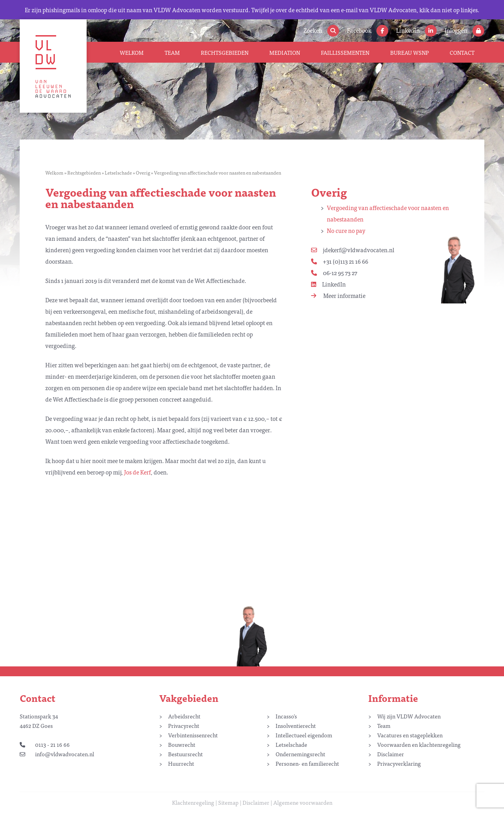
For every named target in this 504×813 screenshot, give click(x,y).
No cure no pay (346, 230)
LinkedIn (328, 284)
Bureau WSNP (409, 52)
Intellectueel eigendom (304, 735)
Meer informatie (338, 295)
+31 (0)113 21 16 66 (340, 261)
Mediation (285, 52)
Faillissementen (345, 52)
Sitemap (228, 802)
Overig (143, 173)
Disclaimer (391, 754)
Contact (462, 52)
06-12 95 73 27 (334, 273)
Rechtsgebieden (225, 52)
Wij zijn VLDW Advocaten (409, 716)
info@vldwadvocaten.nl (57, 754)
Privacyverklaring (399, 763)
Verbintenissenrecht (193, 735)
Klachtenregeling (193, 802)
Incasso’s (286, 716)
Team (172, 52)
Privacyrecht (184, 726)
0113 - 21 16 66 (45, 744)
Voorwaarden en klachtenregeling (419, 744)
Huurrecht (181, 763)
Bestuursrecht (185, 754)
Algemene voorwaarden (303, 802)
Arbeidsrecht (184, 716)
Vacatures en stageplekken (410, 735)
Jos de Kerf (137, 472)
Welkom (132, 52)
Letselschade (118, 173)
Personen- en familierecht (307, 763)
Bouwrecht (182, 744)
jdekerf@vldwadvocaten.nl (353, 250)
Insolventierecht (296, 726)
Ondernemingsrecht (300, 754)
